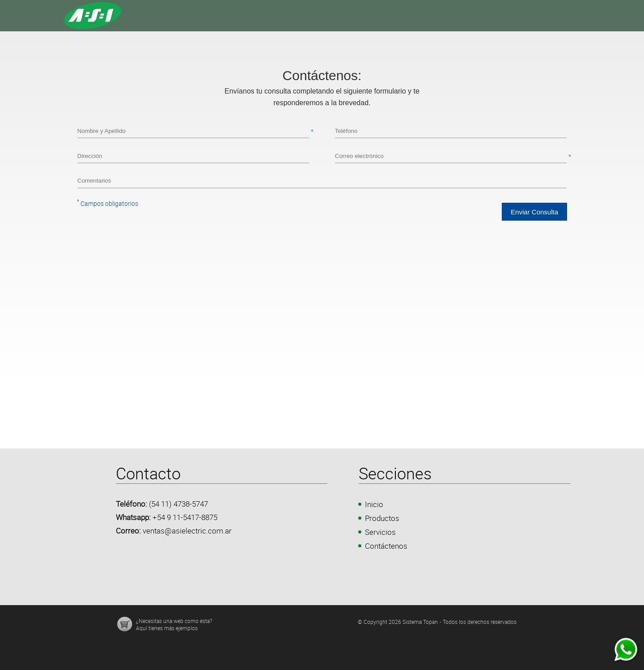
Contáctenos (386, 546)
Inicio (374, 504)
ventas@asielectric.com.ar (187, 531)
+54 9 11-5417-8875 (185, 517)
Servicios (380, 532)
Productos (382, 518)
